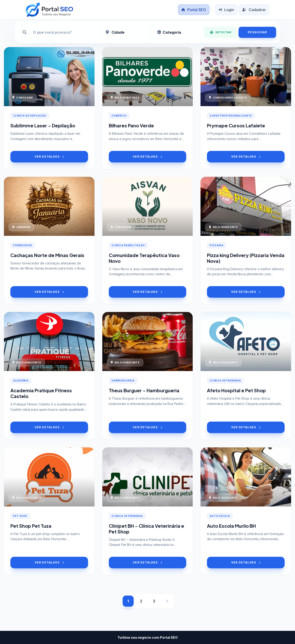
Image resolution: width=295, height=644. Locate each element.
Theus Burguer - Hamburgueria (144, 390)
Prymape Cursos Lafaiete (236, 125)
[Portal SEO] (49, 10)
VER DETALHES (49, 157)
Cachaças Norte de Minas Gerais (47, 255)
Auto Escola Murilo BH (231, 526)
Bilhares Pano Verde (131, 125)
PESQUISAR (257, 32)
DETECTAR (220, 32)
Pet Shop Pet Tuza (31, 526)
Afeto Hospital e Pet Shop (236, 390)
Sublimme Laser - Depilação (43, 125)
